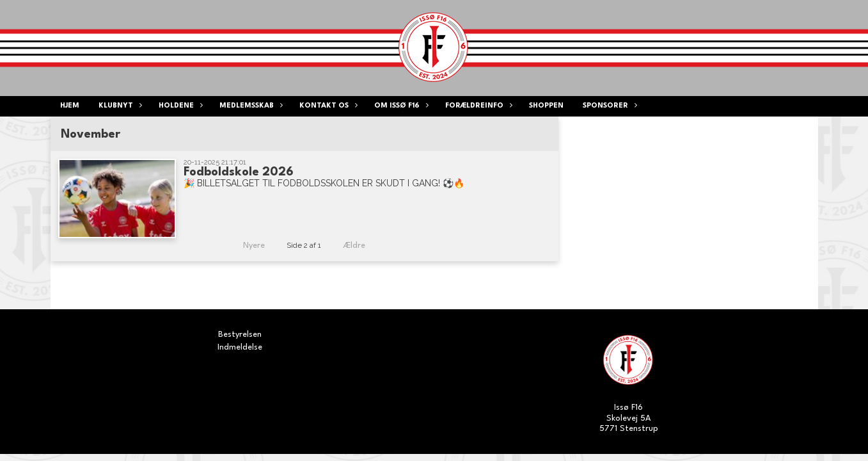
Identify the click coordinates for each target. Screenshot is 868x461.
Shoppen (546, 106)
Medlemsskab (250, 106)
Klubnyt (119, 106)
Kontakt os (327, 106)
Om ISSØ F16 (400, 106)
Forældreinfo (477, 106)
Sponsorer (609, 106)
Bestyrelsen (240, 335)
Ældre (363, 246)
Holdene (179, 106)
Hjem (70, 106)
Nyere (246, 246)
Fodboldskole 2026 (239, 172)
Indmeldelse (240, 347)
